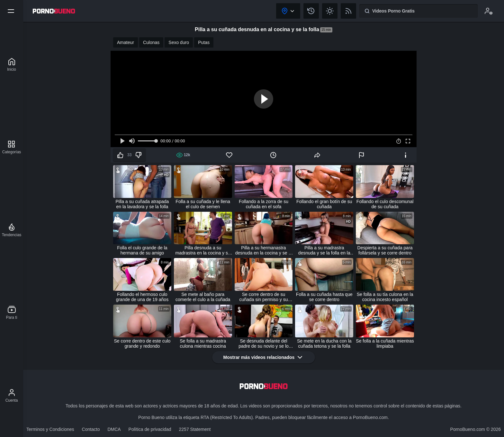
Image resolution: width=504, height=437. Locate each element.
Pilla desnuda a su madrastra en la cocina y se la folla (203, 250)
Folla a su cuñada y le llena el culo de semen (203, 204)
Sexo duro (179, 42)
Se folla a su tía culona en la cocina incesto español (385, 297)
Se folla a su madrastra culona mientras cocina (203, 343)
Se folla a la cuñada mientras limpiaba (385, 343)
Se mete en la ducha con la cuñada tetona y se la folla (324, 343)
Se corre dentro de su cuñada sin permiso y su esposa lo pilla (264, 297)
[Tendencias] (12, 230)
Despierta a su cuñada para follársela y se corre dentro (385, 250)
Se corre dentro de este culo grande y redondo (142, 343)
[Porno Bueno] (12, 65)
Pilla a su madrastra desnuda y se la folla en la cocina (324, 250)
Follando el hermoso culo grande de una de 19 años (142, 297)
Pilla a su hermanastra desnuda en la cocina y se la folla (264, 250)
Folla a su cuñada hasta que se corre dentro (324, 297)
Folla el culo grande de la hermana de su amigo (142, 250)
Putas (204, 42)
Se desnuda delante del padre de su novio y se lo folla (264, 343)
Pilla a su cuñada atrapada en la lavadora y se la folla (142, 204)
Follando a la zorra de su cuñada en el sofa (264, 204)
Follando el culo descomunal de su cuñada (385, 204)
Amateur (126, 42)
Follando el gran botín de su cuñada (324, 204)
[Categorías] (12, 147)
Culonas (151, 42)
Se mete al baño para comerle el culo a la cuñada (203, 297)
